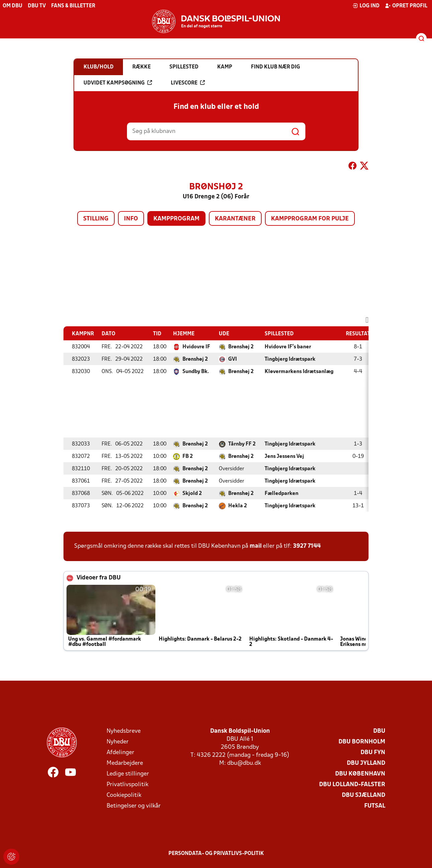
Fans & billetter (73, 6)
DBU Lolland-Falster (352, 785)
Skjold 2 (192, 494)
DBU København (360, 774)
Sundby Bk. (196, 372)
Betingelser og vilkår (134, 806)
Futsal (375, 806)
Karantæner (235, 219)
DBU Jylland (366, 763)
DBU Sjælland (364, 795)
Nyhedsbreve (124, 731)
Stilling (96, 219)
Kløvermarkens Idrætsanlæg (299, 372)
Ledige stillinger (128, 774)
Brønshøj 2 (241, 347)
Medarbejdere (125, 763)
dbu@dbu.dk (244, 763)
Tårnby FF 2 (242, 444)
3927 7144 (307, 546)
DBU (379, 731)
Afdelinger (120, 753)
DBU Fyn (373, 753)
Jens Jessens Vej (284, 457)
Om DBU (13, 6)
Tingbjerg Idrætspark (290, 359)
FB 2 (188, 457)
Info (131, 219)
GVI (233, 359)
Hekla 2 (238, 506)
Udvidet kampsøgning (118, 83)
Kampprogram (176, 219)
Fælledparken (281, 494)
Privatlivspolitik (127, 785)
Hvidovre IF (196, 347)
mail (256, 546)
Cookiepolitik (124, 795)
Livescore (188, 83)
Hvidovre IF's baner (288, 347)
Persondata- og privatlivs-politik (216, 854)
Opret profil (406, 6)
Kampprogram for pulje (310, 219)
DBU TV (37, 6)
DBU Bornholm (362, 742)
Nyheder (118, 742)
